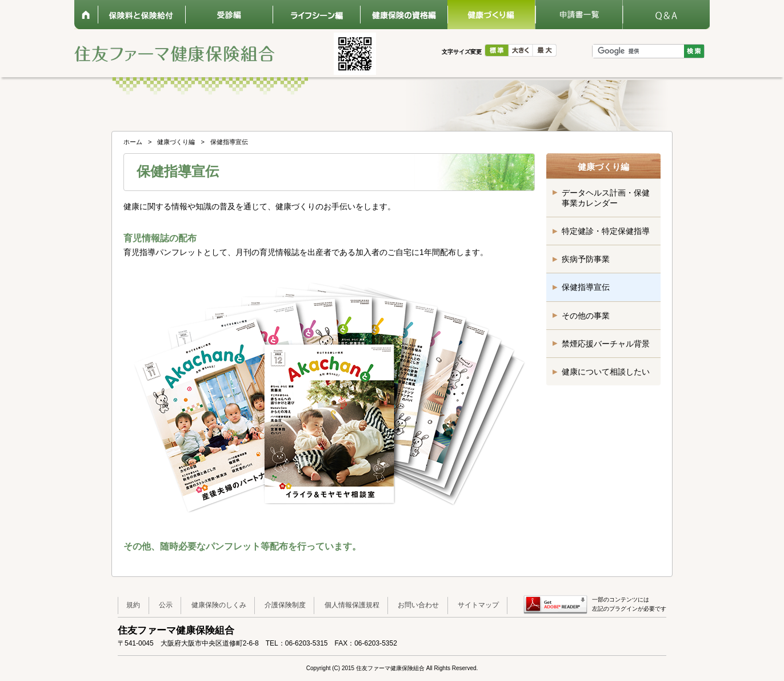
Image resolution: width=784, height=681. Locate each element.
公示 (166, 605)
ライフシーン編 (316, 15)
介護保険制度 (285, 605)
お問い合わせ (418, 605)
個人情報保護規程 (352, 605)
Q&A (666, 15)
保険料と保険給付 (141, 15)
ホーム (86, 15)
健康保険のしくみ (219, 605)
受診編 (229, 15)
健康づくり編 (491, 15)
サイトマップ (478, 605)
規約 (133, 605)
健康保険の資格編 (404, 15)
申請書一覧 (579, 15)
